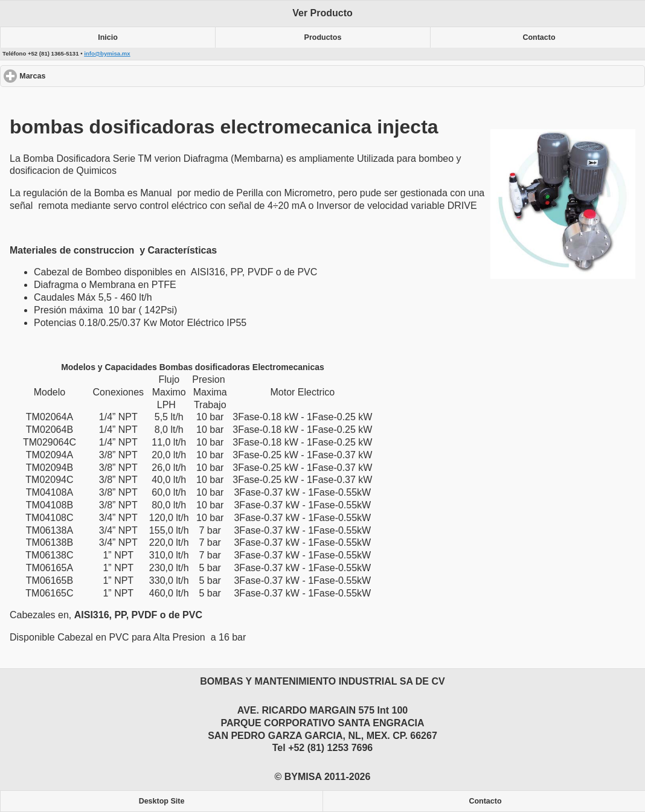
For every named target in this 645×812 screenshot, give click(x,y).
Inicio (108, 37)
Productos (323, 37)
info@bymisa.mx (107, 53)
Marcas (76, 76)
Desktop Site (162, 801)
